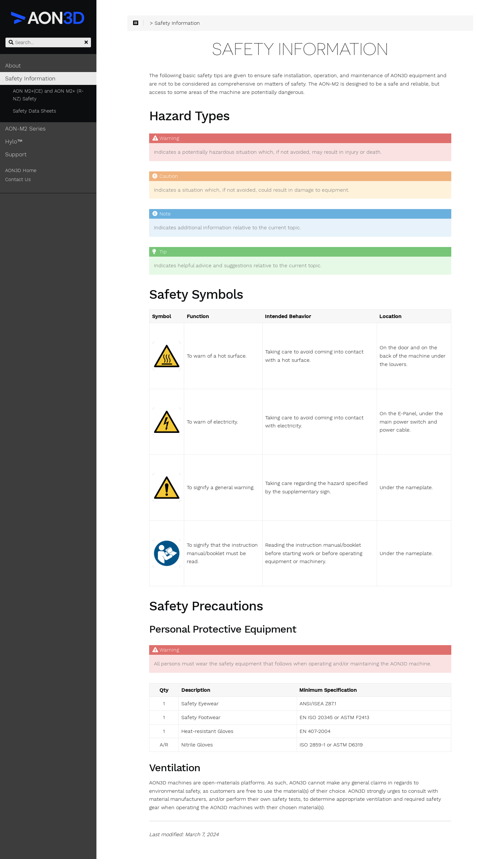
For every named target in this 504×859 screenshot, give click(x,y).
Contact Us (18, 179)
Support (16, 154)
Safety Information (30, 78)
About (13, 66)
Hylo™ (14, 142)
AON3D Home (21, 170)
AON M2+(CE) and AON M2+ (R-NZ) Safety (48, 95)
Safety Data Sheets (35, 111)
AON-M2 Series (25, 129)
